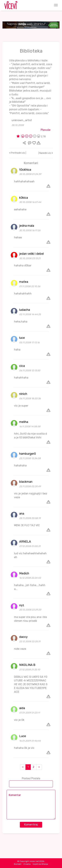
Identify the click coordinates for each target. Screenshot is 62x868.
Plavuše (46, 130)
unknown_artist (22, 120)
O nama (27, 864)
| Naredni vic (46, 153)
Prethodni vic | (18, 153)
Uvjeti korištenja (40, 864)
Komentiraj (31, 825)
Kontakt (18, 864)
